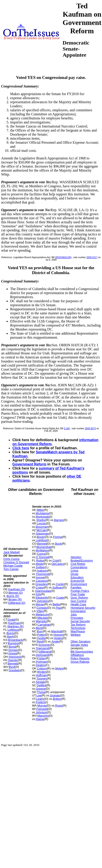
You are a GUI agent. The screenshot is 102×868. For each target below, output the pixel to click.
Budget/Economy (82, 560)
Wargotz (41, 621)
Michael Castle (13, 566)
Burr (40, 631)
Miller (40, 510)
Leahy (40, 699)
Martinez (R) (16, 626)
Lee (39, 695)
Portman (41, 662)
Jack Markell (11, 552)
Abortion (76, 557)
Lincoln (42, 523)
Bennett (13, 663)
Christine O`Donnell (16, 562)
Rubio (40, 560)
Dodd (11, 620)
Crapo (40, 587)
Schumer (44, 645)
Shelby (41, 520)
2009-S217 (92, 257)
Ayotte (41, 638)
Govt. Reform (79, 598)
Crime (74, 571)
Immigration (78, 611)
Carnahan (44, 625)
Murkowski (43, 517)
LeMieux (13, 630)
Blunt (39, 628)
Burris (10, 633)
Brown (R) (15, 599)
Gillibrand (45, 652)
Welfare (76, 635)
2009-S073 (90, 428)
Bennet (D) (16, 593)
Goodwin (15, 670)
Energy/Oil (77, 581)
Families (76, 587)
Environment (79, 584)
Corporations (79, 567)
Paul (59, 608)
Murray (42, 706)
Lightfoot (41, 540)
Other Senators (80, 641)
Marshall (57, 631)
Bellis (56, 604)
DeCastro (58, 564)
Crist (56, 560)
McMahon (42, 550)
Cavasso (42, 581)
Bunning (13, 643)
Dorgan (13, 650)
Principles (77, 618)
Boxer (41, 537)
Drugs (74, 574)
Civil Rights (78, 564)
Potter (41, 635)
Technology (78, 628)
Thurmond (42, 574)
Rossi (59, 706)
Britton (57, 699)
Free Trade (78, 594)
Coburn (42, 668)
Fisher (41, 658)
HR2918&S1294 (63, 257)
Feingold (42, 709)
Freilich (41, 702)
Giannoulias (43, 591)
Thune (41, 692)
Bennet (42, 544)
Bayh (11, 636)
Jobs (74, 614)
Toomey (42, 679)
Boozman (42, 527)
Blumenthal (44, 547)
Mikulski (43, 618)
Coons (41, 554)
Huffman (41, 675)
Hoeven (59, 635)
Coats (60, 598)
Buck (58, 544)
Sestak (40, 682)
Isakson (42, 571)
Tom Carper (11, 569)
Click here (21, 448)
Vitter (40, 611)
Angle (55, 641)
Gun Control (78, 601)
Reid (40, 641)
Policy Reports (80, 658)
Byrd (12, 667)
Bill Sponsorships (82, 652)
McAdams (42, 513)
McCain (41, 530)
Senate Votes (79, 645)
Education (77, 577)
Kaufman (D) (17, 589)
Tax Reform (78, 625)
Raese (40, 719)
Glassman (42, 534)
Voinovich (15, 657)
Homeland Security (83, 608)
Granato (55, 695)
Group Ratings (80, 662)
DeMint (42, 685)
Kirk (38, 594)
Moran (40, 604)
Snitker (40, 567)
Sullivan (58, 587)
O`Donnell (42, 557)
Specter (13, 660)
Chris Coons (11, 559)
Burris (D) (13, 596)
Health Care (78, 604)
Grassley (41, 584)
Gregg (12, 653)
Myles (59, 668)
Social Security (80, 621)
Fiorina (58, 537)
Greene (41, 689)
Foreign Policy (80, 591)
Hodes (58, 638)
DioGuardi (42, 655)
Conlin (60, 584)
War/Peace (78, 631)
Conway (42, 608)
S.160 (67, 428)
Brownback (15, 640)
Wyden (42, 672)
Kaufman (14, 623)
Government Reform (29, 464)
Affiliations (77, 655)
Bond (12, 647)
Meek (39, 564)
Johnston (43, 601)
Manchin (43, 716)
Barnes (59, 520)
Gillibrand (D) (17, 603)
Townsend (42, 648)
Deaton (41, 665)
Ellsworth (42, 598)
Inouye (40, 577)
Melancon (42, 614)
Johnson (41, 712)
